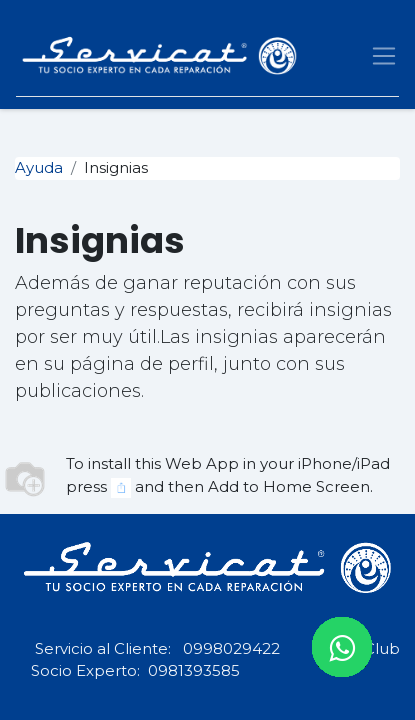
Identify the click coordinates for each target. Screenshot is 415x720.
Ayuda (39, 167)
